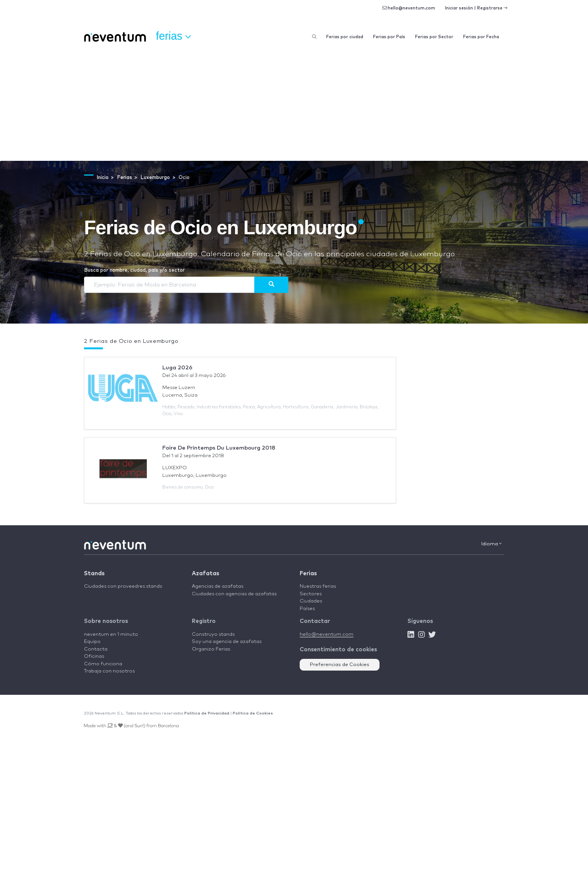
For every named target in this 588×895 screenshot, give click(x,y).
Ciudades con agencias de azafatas (234, 594)
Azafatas (205, 574)
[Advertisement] (294, 104)
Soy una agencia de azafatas (227, 642)
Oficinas (94, 656)
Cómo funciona (103, 664)
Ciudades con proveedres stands (123, 586)
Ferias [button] (173, 36)
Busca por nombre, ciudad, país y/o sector (134, 270)
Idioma (492, 544)
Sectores (311, 594)
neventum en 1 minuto (111, 634)
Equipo (92, 642)
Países (307, 609)
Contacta (96, 649)
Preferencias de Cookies (340, 665)
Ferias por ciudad (345, 37)
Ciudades (311, 601)
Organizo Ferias (211, 649)
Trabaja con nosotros (109, 671)
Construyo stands (213, 634)
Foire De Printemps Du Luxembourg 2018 (219, 448)
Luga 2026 (177, 368)
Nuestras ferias (318, 586)
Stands (94, 574)
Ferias (308, 574)
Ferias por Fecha (481, 37)
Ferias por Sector (434, 37)
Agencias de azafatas (218, 586)
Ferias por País (389, 37)
